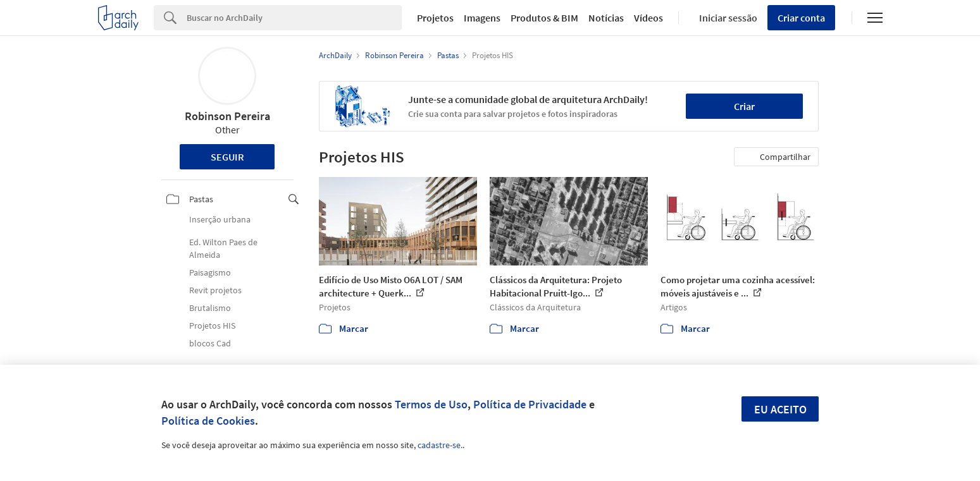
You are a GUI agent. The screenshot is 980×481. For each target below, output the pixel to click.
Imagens (482, 18)
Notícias (606, 18)
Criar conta (801, 18)
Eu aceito (780, 409)
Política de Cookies (208, 421)
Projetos (435, 18)
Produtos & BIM (544, 18)
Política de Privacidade (530, 404)
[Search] (295, 18)
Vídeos (648, 18)
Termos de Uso (431, 404)
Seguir (227, 157)
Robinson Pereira (227, 116)
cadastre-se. (440, 445)
